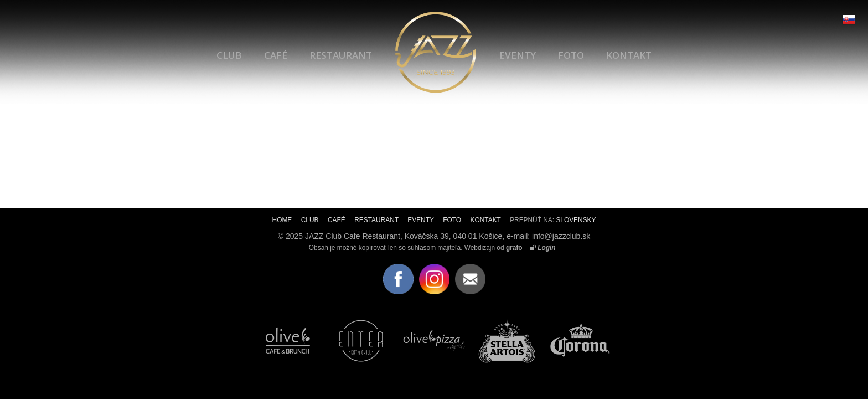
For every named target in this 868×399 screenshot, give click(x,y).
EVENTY (518, 55)
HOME (282, 220)
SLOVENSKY (576, 220)
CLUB (229, 55)
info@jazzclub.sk (561, 236)
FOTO (571, 55)
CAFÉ (276, 55)
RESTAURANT (341, 55)
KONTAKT (629, 55)
